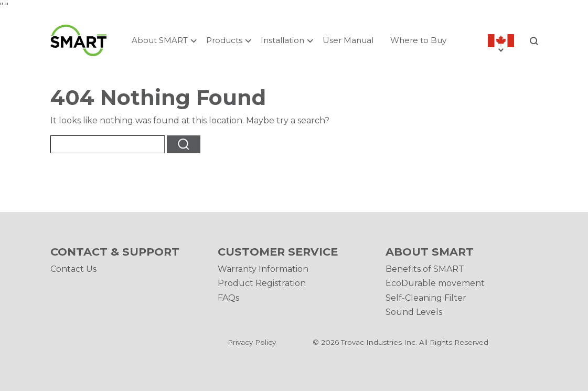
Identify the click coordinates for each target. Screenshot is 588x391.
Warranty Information (263, 269)
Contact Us (73, 269)
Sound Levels (414, 312)
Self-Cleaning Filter (426, 298)
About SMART (160, 40)
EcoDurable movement (435, 283)
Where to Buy (418, 40)
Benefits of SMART (425, 269)
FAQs (228, 298)
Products (224, 40)
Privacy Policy (252, 342)
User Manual (348, 40)
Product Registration (262, 283)
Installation (282, 40)
